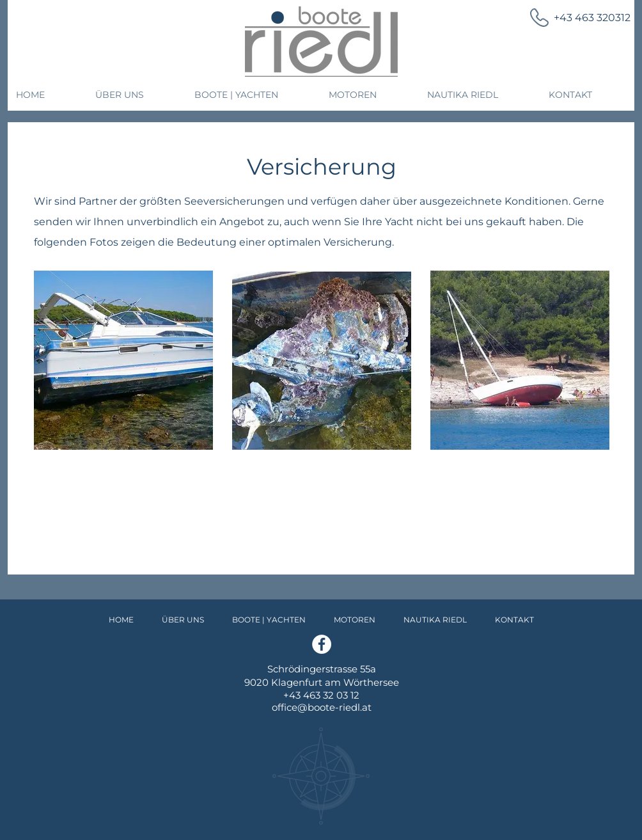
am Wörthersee (362, 682)
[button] (137, 95)
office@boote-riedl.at (322, 707)
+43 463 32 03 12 (321, 695)
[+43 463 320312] (573, 18)
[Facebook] (322, 644)
